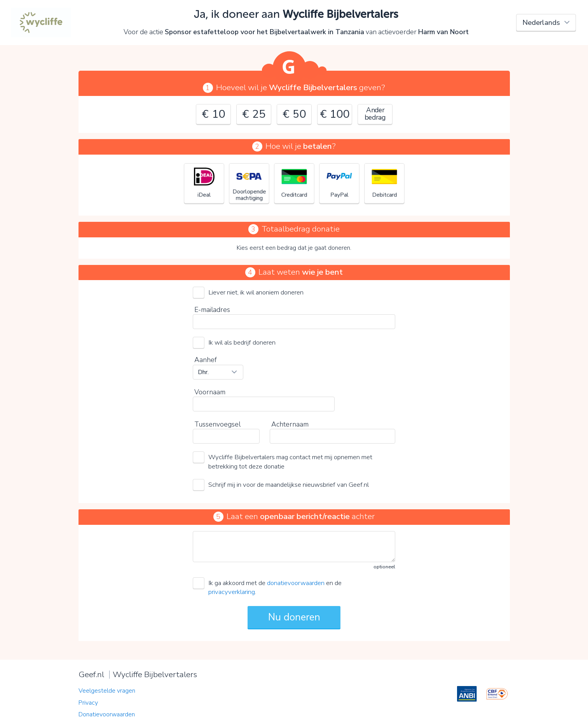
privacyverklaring (232, 592)
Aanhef (206, 360)
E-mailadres (212, 310)
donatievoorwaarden (296, 583)
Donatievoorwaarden (107, 714)
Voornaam (210, 392)
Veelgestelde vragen (107, 691)
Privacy (88, 703)
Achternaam (290, 424)
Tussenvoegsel (217, 424)
